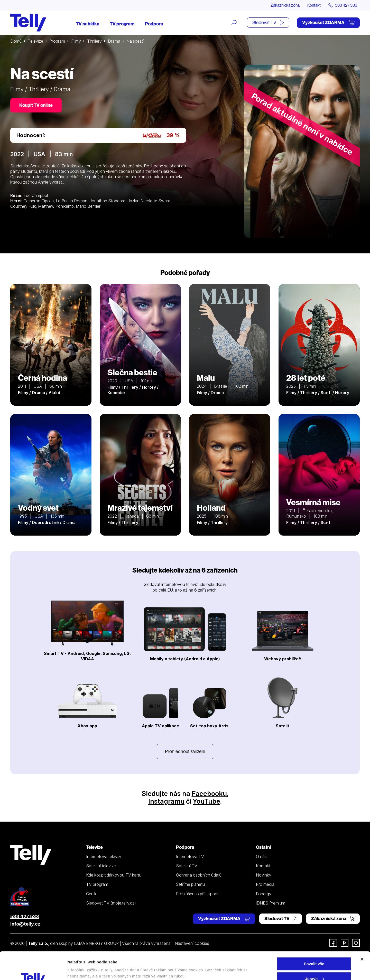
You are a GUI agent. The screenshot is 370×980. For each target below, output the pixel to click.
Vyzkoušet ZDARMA (328, 22)
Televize (35, 41)
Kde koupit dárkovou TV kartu (114, 875)
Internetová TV (190, 857)
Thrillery (94, 41)
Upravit (314, 953)
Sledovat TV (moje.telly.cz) (111, 903)
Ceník (91, 894)
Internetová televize (104, 857)
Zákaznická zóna (285, 5)
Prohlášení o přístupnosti (199, 894)
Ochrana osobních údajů (199, 875)
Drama (114, 41)
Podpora (154, 24)
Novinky (264, 875)
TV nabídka (88, 24)
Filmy (76, 41)
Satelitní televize (101, 866)
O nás (261, 857)
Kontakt (314, 5)
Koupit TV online (36, 105)
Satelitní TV (187, 866)
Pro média (265, 884)
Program (57, 41)
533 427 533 (25, 916)
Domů (16, 41)
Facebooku (209, 793)
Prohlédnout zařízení (185, 751)
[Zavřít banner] (362, 933)
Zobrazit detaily (82, 964)
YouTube (206, 801)
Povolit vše (314, 938)
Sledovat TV (268, 22)
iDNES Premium (271, 903)
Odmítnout (314, 967)
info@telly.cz (25, 924)
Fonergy (264, 894)
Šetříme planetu (190, 884)
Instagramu (166, 801)
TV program (122, 24)
